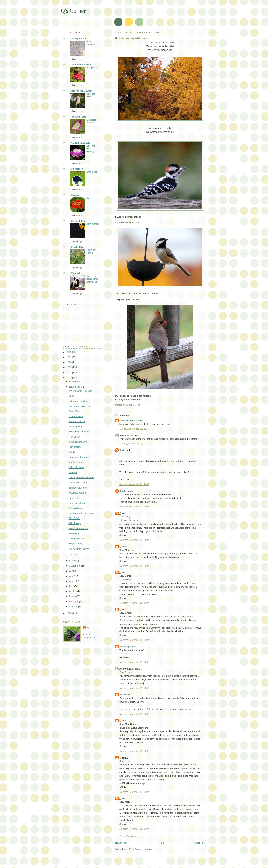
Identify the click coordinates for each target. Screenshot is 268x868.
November (75, 387)
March (73, 596)
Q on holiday (77, 247)
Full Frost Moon (77, 421)
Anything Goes (76, 426)
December (75, 382)
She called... (75, 534)
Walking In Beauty (80, 143)
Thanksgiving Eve (78, 442)
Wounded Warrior (78, 493)
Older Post (200, 843)
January (73, 607)
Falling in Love (78, 39)
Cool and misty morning (91, 149)
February (74, 602)
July (88, 198)
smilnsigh (125, 647)
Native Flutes (75, 498)
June (72, 581)
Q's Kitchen (77, 169)
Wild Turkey (75, 523)
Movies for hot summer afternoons (92, 279)
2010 (69, 362)
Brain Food (92, 172)
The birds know (77, 462)
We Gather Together (79, 431)
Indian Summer (77, 467)
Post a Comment (128, 836)
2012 (69, 352)
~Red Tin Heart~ (128, 421)
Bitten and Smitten (78, 401)
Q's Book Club (78, 221)
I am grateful (75, 447)
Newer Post (121, 843)
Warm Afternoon (77, 508)
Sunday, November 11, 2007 (134, 429)
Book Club (74, 411)
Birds (71, 396)
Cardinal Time (76, 416)
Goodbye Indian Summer (82, 477)
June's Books (93, 224)
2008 (69, 373)
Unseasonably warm (79, 457)
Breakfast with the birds (81, 513)
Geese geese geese (79, 483)
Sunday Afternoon (78, 488)
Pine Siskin (74, 518)
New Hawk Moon (77, 503)
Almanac (75, 195)
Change (73, 472)
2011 (69, 357)
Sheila (123, 491)
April (72, 591)
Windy (72, 452)
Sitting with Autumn (79, 528)
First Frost (74, 554)
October (73, 561)
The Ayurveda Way (81, 65)
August (73, 571)
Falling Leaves (76, 539)
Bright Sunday (76, 544)
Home (161, 843)
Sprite (123, 450)
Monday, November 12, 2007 (134, 484)
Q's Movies (76, 273)
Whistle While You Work (81, 391)
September (75, 566)
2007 (69, 378)
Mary (122, 695)
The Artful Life (78, 117)
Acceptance (92, 68)
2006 (69, 613)
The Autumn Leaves (79, 549)
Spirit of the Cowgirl (81, 91)
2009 (69, 367)
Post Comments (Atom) (141, 849)
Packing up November (80, 406)
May (72, 586)
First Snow (74, 437)
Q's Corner (73, 11)
